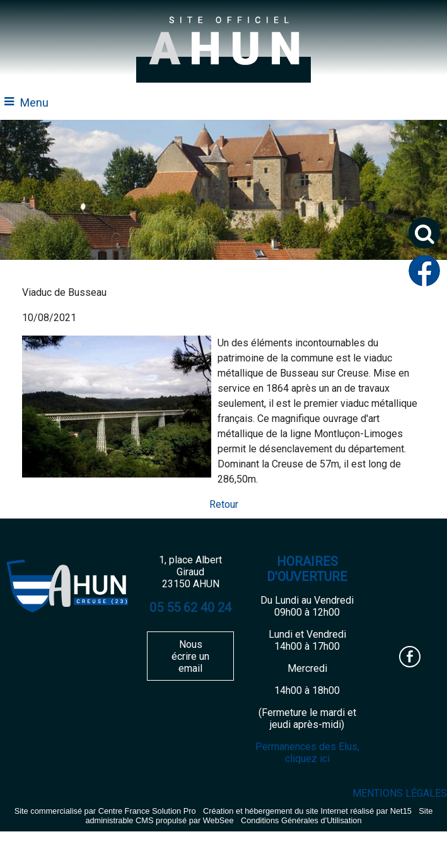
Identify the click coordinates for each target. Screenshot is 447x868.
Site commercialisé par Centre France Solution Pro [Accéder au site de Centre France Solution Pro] (105, 811)
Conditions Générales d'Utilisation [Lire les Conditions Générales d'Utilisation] (301, 820)
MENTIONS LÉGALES (400, 793)
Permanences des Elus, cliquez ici (307, 753)
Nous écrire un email (190, 656)
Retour (224, 504)
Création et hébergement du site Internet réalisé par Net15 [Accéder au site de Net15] (307, 811)
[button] (424, 233)
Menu (34, 103)
